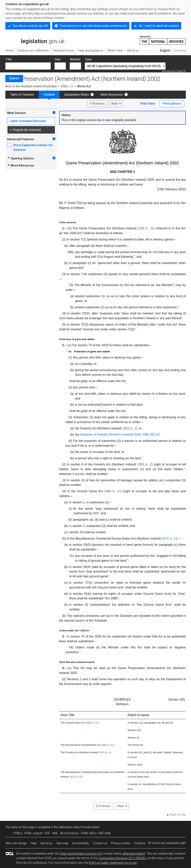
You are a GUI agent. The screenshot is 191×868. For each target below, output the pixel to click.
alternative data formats (75, 827)
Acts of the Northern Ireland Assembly (31, 86)
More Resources (112, 95)
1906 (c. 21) (108, 745)
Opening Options (20, 158)
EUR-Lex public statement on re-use (113, 863)
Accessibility (81, 843)
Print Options (172, 104)
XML (55, 833)
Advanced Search (174, 71)
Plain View (148, 104)
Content (49, 95)
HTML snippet (33, 833)
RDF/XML (105, 833)
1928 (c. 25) (146, 228)
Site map (62, 843)
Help (34, 843)
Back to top (178, 815)
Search (14, 78)
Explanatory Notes (77, 95)
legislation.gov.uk (35, 40)
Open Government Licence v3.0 (81, 854)
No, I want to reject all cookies (159, 26)
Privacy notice (121, 843)
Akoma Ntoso (69, 833)
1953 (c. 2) (145, 464)
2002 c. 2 (67, 86)
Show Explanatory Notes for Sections (33, 147)
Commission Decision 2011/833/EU (122, 858)
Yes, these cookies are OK (30, 26)
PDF (47, 833)
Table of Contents (22, 95)
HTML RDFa (89, 833)
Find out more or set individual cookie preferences (93, 26)
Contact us (100, 843)
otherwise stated (134, 854)
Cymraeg (180, 50)
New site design (16, 843)
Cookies (140, 843)
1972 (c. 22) (76, 777)
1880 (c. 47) (113, 491)
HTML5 (18, 833)
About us (46, 843)
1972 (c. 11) (170, 539)
